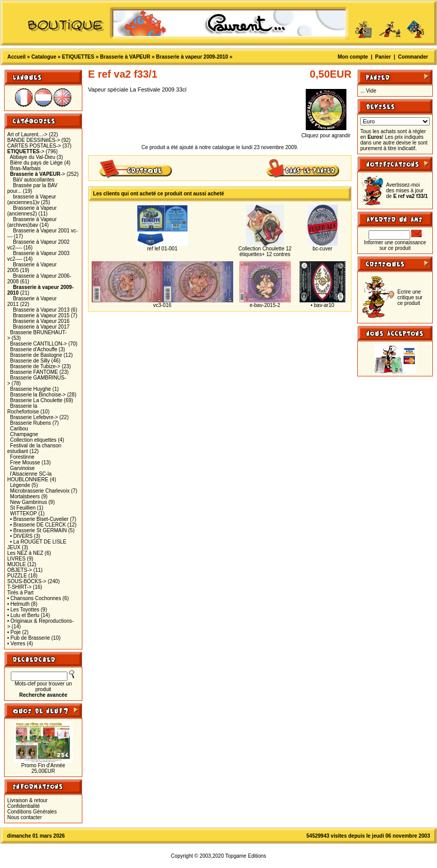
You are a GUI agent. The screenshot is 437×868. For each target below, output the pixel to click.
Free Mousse (25, 463)
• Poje (14, 632)
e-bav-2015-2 (265, 305)
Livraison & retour (27, 800)
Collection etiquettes (33, 440)
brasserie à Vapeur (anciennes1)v (32, 200)
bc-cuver (322, 249)
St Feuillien (23, 508)
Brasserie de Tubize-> (36, 366)
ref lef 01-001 (162, 249)
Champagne (24, 434)
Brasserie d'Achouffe (34, 349)
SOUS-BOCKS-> (27, 581)
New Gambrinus (29, 502)
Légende (20, 485)
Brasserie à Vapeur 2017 (41, 327)
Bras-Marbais (25, 168)
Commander (413, 57)
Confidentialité (23, 806)
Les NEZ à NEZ (25, 553)
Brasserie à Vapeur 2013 (41, 310)
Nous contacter (24, 817)
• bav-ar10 (323, 305)
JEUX (14, 547)
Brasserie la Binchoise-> (38, 395)
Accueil (16, 57)
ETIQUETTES (78, 57)
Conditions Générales (32, 812)
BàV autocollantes (34, 180)
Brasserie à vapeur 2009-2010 (192, 57)
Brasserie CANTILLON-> (39, 344)
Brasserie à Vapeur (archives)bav (32, 222)
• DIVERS (22, 536)
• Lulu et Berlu (23, 615)
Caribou (19, 429)
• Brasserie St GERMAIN (39, 530)
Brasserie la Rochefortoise (23, 409)
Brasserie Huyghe (31, 389)
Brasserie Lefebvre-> (34, 417)
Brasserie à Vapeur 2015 (41, 315)
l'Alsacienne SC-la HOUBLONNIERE (29, 477)
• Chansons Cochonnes (34, 598)
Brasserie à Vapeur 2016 (41, 321)
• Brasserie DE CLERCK (38, 525)
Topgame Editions (246, 856)
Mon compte (353, 57)
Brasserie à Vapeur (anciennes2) (32, 211)
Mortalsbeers (25, 496)
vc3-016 (162, 305)
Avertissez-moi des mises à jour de (407, 191)
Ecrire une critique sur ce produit (410, 297)
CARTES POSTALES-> (34, 146)
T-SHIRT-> (19, 587)
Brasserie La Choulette (37, 400)
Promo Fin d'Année (43, 765)
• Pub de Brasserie (29, 638)
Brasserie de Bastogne (36, 355)
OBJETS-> (20, 570)
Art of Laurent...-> (27, 134)
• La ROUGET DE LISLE (38, 542)
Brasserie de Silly (30, 361)
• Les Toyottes (23, 610)
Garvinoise (23, 468)
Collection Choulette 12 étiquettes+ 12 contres (265, 251)
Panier (383, 57)
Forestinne (22, 457)
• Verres (16, 644)
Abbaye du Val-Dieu (32, 157)
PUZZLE (17, 576)
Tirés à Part (20, 593)
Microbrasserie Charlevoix (40, 491)
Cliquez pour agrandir (326, 133)
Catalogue (44, 57)
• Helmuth (19, 604)
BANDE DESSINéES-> (34, 140)
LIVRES (16, 559)
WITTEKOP (24, 513)
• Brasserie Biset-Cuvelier (40, 519)
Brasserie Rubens (31, 423)
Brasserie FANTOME (34, 372)
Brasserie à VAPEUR (125, 57)
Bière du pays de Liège (37, 163)
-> (26, 151)
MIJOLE (16, 564)
